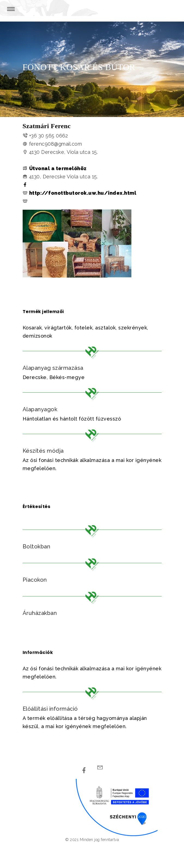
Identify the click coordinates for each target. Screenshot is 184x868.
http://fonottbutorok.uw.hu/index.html (83, 193)
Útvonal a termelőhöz (58, 168)
